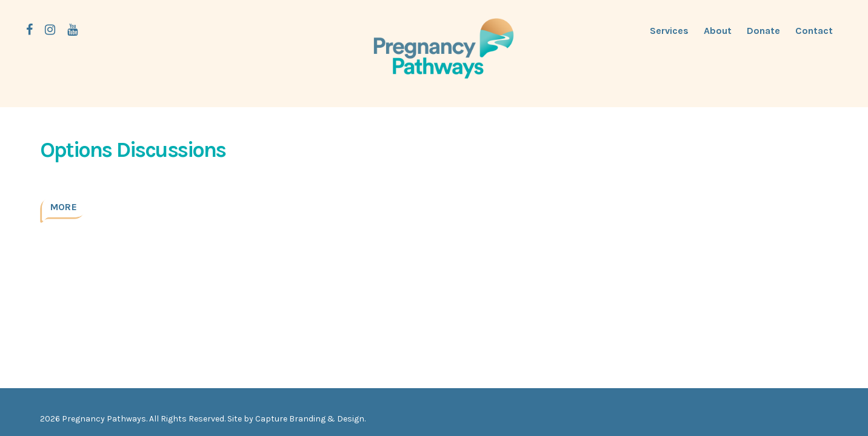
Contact (814, 31)
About (718, 31)
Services (669, 31)
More (63, 207)
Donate (763, 31)
